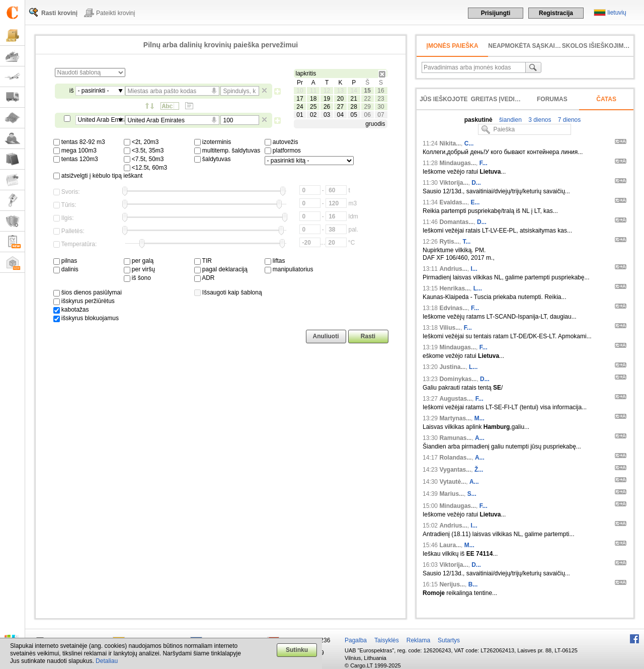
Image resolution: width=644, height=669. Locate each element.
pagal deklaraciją (221, 269)
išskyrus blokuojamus (86, 318)
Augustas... (456, 399)
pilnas (65, 261)
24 (300, 107)
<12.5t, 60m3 (146, 168)
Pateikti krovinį (115, 13)
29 (367, 107)
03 (327, 115)
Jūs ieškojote (444, 99)
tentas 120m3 (76, 159)
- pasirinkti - (94, 91)
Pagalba (356, 640)
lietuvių (617, 13)
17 (300, 99)
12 (327, 91)
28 (354, 107)
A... (480, 438)
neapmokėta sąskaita (525, 46)
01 (300, 115)
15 (367, 91)
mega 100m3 (75, 151)
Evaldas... (453, 202)
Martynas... (455, 418)
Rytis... (449, 242)
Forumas (552, 99)
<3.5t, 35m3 (144, 151)
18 (313, 99)
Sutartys (449, 640)
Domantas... (456, 222)
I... (474, 269)
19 (327, 99)
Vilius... (450, 328)
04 (340, 115)
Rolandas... (455, 458)
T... (466, 242)
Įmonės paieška (453, 46)
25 (313, 107)
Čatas (606, 99)
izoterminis (213, 142)
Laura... (450, 545)
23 (381, 99)
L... (478, 288)
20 (340, 99)
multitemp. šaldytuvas (227, 151)
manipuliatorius (289, 269)
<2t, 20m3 (141, 142)
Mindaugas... (458, 163)
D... (476, 183)
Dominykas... (458, 379)
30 (381, 107)
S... (472, 494)
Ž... (479, 470)
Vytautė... (453, 482)
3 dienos (539, 120)
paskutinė (478, 120)
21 (354, 99)
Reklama (418, 640)
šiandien (510, 120)
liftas (275, 261)
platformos (283, 151)
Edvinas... (453, 308)
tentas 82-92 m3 (79, 142)
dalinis (66, 269)
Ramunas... (455, 438)
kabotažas (71, 310)
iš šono (137, 278)
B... (473, 584)
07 (381, 115)
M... (479, 418)
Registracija (556, 13)
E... (475, 202)
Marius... (452, 494)
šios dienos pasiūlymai (88, 292)
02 (313, 115)
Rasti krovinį (59, 13)
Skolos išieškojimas (597, 46)
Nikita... (450, 143)
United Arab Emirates (101, 120)
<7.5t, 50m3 (144, 159)
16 (381, 91)
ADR (205, 278)
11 (313, 91)
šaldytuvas (213, 159)
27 (340, 107)
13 (340, 91)
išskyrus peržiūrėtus (84, 301)
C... (469, 143)
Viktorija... (454, 183)
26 (327, 107)
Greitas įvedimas (500, 99)
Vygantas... (455, 470)
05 (354, 115)
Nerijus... (452, 584)
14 (354, 91)
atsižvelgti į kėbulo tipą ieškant (98, 176)
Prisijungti (496, 13)
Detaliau (107, 661)
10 (300, 91)
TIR (203, 261)
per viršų (139, 269)
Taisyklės (387, 640)
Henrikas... (455, 288)
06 (367, 115)
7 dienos (569, 120)
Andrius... (453, 269)
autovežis (281, 142)
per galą (139, 261)
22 (367, 99)
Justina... (452, 367)
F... (484, 163)
